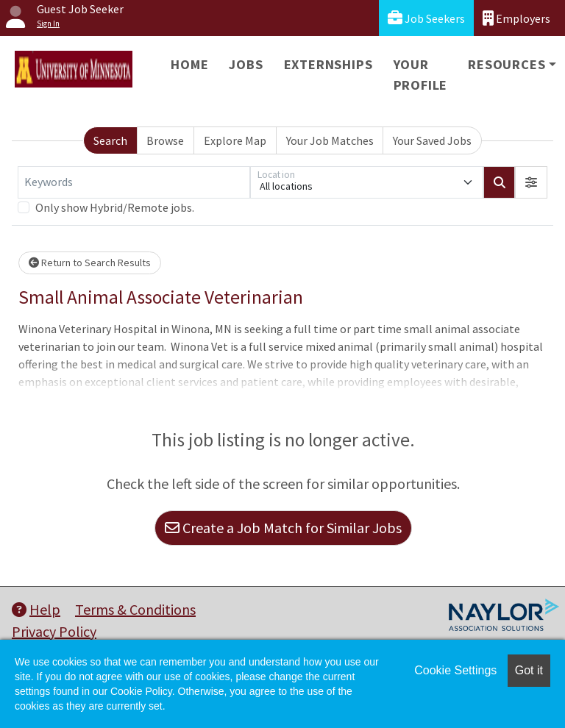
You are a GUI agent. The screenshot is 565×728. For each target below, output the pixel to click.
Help (36, 609)
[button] (531, 182)
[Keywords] (134, 182)
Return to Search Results (90, 263)
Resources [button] (507, 64)
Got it (529, 670)
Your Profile (421, 75)
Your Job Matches (330, 140)
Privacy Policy (54, 631)
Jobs (246, 64)
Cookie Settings (455, 670)
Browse (165, 140)
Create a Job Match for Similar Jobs (283, 528)
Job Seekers (426, 18)
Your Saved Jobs (432, 140)
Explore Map (235, 140)
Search (110, 140)
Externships (328, 64)
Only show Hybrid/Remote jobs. (115, 207)
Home (189, 64)
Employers (516, 18)
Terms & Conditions (135, 609)
